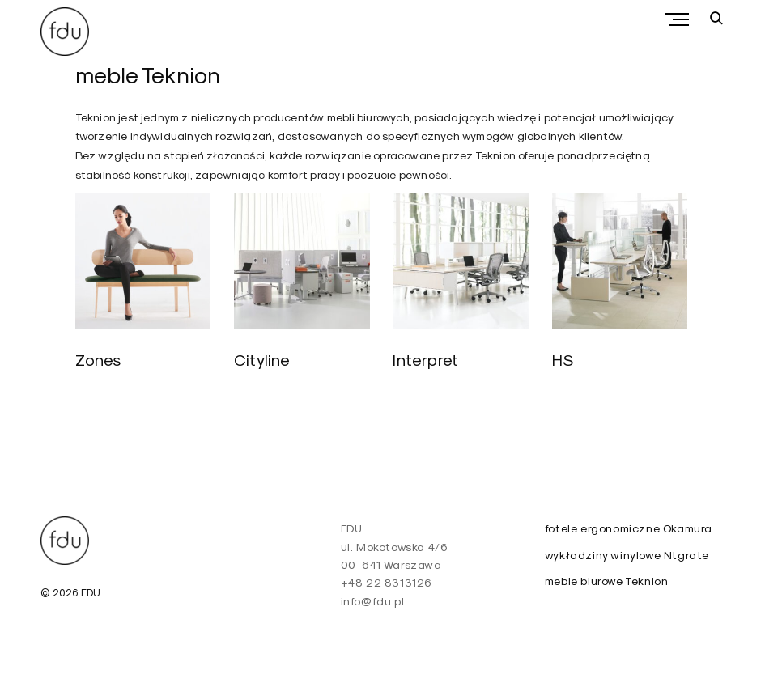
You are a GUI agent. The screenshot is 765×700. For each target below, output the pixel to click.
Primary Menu (681, 19)
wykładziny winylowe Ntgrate (627, 555)
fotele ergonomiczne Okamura (629, 528)
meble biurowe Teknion (607, 581)
